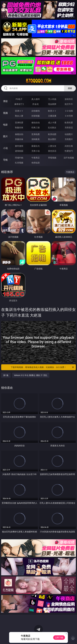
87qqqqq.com (38, 81)
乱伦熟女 (52, 127)
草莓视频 (52, 158)
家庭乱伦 (36, 146)
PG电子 (19, 99)
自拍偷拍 (36, 111)
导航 (5, 160)
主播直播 (52, 116)
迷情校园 (19, 151)
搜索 (70, 88)
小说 (5, 148)
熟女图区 (52, 139)
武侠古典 (69, 146)
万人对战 (52, 99)
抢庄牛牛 (69, 104)
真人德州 (36, 99)
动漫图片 (69, 134)
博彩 (5, 101)
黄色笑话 (52, 151)
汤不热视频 (69, 158)
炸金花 (36, 104)
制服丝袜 (19, 127)
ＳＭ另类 (69, 116)
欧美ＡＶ (52, 111)
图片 (5, 136)
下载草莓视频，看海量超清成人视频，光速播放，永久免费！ (43, 367)
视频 (5, 113)
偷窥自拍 (19, 134)
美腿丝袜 (19, 139)
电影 (5, 125)
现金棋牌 (52, 104)
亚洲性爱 (19, 122)
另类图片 (69, 139)
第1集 (6, 375)
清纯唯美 (36, 139)
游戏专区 (69, 99)
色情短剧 (36, 163)
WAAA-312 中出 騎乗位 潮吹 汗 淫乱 (31, 375)
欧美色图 (52, 134)
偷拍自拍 (36, 122)
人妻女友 (52, 146)
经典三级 (36, 127)
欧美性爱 (69, 122)
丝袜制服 (36, 116)
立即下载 (59, 637)
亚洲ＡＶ (19, 111)
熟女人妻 (19, 116)
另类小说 (36, 151)
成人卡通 (52, 122)
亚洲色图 (36, 134)
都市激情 (19, 146)
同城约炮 (19, 158)
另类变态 (69, 127)
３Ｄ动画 (69, 111)
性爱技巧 (69, 151)
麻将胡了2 (19, 104)
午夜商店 (36, 158)
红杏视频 (19, 163)
